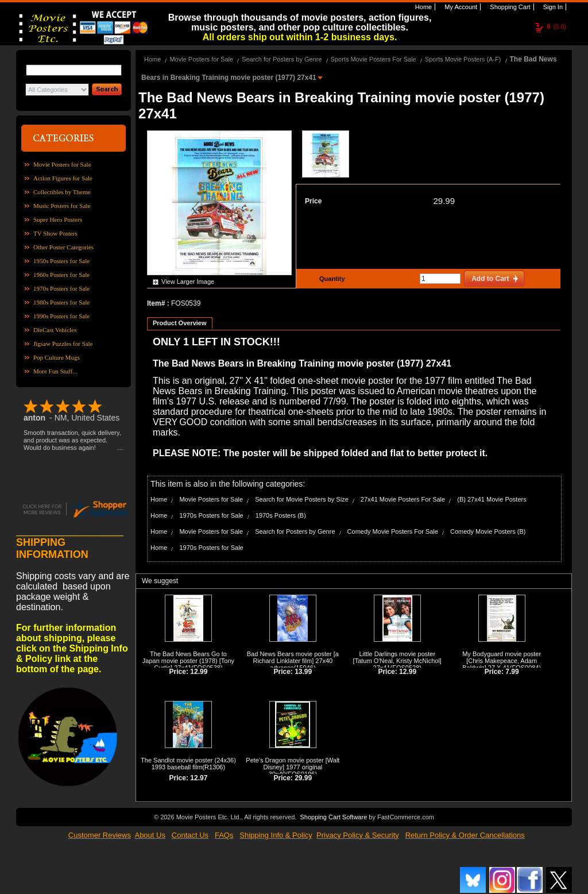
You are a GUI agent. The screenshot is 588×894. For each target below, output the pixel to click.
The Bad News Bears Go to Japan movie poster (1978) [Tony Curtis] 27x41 (188, 661)
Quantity (331, 279)
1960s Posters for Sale (61, 275)
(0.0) (556, 26)
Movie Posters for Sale (62, 164)
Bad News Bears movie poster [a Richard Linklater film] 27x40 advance (293, 661)
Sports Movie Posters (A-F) (463, 59)
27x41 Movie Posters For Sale (403, 499)
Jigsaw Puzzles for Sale (63, 344)
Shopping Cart (509, 7)
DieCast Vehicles (55, 330)
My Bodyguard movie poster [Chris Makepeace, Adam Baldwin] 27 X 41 (502, 661)
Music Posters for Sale (62, 206)
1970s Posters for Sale (61, 288)
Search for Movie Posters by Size (302, 499)
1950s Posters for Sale (61, 261)
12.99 (199, 672)
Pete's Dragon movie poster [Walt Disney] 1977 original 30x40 (293, 767)
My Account (460, 7)
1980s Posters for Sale (61, 302)
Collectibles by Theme (62, 192)
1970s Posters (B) (281, 515)
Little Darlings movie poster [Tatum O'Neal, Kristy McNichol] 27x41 (397, 661)
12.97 (199, 778)
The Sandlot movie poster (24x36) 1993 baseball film (188, 764)
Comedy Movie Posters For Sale (393, 531)
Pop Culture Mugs (57, 357)
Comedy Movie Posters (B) (488, 531)
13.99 (303, 672)
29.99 (444, 201)
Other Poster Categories (63, 247)
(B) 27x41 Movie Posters (492, 499)
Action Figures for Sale (63, 178)
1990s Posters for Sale (61, 316)
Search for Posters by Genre (282, 59)
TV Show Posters (55, 233)
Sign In (552, 7)
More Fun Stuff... (55, 371)
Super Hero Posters (58, 219)
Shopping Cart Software (333, 817)
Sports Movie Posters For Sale (374, 59)
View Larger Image (188, 282)
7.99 (512, 672)
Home (423, 7)
